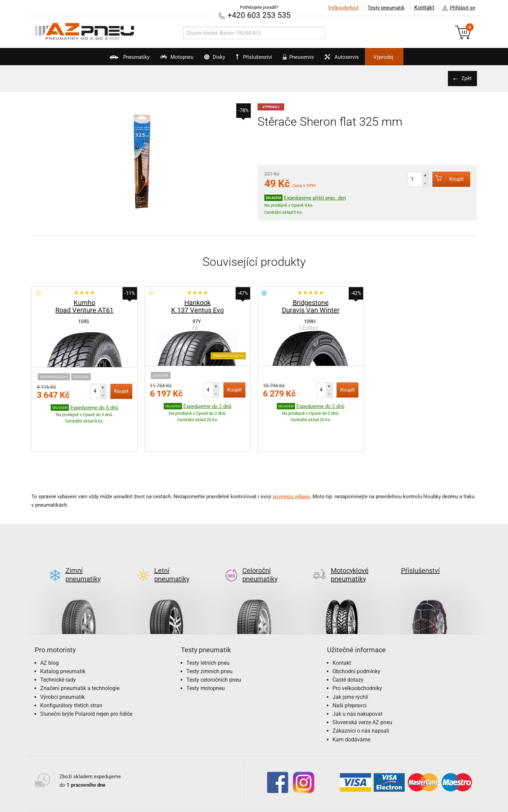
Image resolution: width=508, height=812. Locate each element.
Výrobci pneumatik (62, 665)
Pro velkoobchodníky (357, 656)
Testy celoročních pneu (214, 648)
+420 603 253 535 (259, 15)
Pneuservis (306, 59)
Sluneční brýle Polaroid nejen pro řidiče (86, 682)
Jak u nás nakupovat (357, 682)
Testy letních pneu (208, 631)
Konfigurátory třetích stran (71, 673)
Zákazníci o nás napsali (361, 699)
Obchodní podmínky (356, 639)
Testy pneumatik (386, 8)
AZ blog (49, 631)
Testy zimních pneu (209, 639)
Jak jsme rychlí (350, 665)
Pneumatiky (106, 59)
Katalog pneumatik (63, 639)
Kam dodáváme (351, 707)
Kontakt (424, 8)
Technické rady (58, 648)
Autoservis (357, 59)
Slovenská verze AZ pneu (362, 690)
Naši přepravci (350, 673)
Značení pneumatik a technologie (80, 656)
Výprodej (407, 57)
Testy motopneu (206, 656)
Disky (206, 59)
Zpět (465, 78)
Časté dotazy (348, 648)
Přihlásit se (457, 8)
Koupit (446, 179)
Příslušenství (258, 57)
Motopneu (161, 59)
